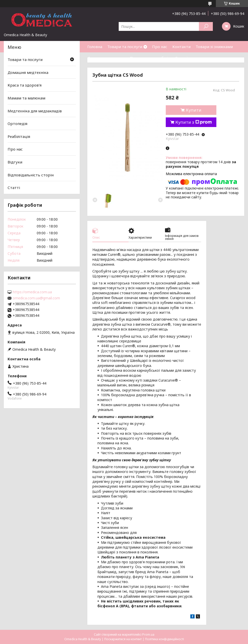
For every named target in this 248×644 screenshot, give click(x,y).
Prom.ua (148, 635)
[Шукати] (206, 26)
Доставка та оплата (106, 58)
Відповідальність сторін (31, 175)
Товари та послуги (125, 47)
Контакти (181, 47)
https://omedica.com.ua (32, 292)
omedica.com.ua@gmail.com (36, 298)
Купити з (194, 122)
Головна (95, 47)
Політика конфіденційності (164, 639)
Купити (194, 110)
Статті (181, 58)
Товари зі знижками (214, 47)
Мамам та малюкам (26, 98)
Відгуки (15, 162)
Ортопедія (17, 123)
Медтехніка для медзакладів (35, 111)
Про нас (160, 47)
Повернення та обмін (150, 58)
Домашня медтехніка (28, 72)
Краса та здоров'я (25, 85)
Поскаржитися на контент (123, 639)
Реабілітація (19, 136)
